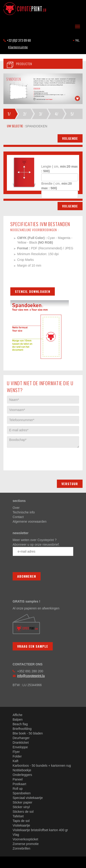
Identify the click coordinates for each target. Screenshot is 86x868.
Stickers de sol (23, 812)
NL (76, 40)
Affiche (18, 715)
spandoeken (36, 126)
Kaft (15, 761)
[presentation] (42, 457)
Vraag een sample (33, 646)
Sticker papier (22, 802)
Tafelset (18, 816)
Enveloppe (20, 747)
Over (16, 508)
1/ (9, 114)
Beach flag (20, 724)
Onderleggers (22, 775)
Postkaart (19, 784)
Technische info (24, 512)
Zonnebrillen (21, 848)
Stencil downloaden (33, 291)
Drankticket (21, 743)
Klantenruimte (18, 47)
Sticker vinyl (21, 807)
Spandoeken (22, 793)
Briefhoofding (22, 729)
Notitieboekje (22, 770)
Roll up (18, 789)
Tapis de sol (21, 821)
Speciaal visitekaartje (28, 798)
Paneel (18, 779)
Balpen (18, 719)
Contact (18, 517)
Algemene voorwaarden (30, 521)
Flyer (16, 752)
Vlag (16, 835)
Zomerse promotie (26, 844)
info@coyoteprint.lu (31, 676)
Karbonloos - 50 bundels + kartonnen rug (42, 766)
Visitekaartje (21, 825)
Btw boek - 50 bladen (28, 733)
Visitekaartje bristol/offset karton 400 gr (40, 830)
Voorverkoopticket (25, 839)
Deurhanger (21, 738)
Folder (17, 756)
